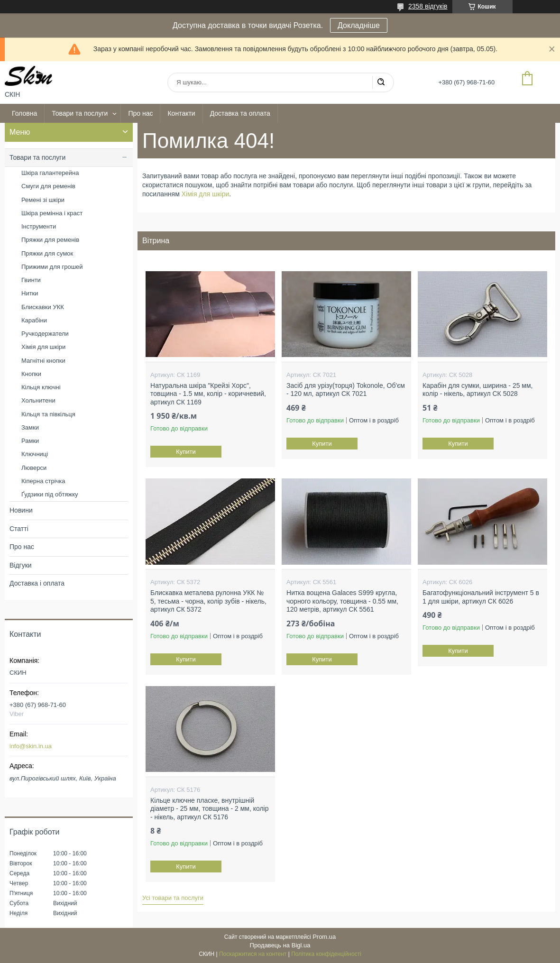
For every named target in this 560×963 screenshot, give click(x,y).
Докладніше (359, 25)
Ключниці (35, 454)
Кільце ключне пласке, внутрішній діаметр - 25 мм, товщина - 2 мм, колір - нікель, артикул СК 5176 (209, 809)
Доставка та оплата (240, 113)
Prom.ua (324, 937)
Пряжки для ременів (50, 240)
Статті (19, 529)
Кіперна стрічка (43, 481)
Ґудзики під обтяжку (50, 494)
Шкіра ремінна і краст (52, 213)
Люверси (34, 468)
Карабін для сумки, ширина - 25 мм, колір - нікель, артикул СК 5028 (477, 390)
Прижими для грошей (52, 267)
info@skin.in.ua (31, 746)
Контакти (181, 113)
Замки (30, 427)
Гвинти (31, 280)
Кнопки (31, 374)
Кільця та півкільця (48, 414)
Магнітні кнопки (43, 361)
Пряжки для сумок (47, 253)
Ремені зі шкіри (43, 200)
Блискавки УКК (43, 307)
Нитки (30, 293)
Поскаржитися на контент (253, 954)
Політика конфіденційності (326, 954)
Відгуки (21, 565)
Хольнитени (38, 400)
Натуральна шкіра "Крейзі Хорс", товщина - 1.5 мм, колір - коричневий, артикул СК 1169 (208, 394)
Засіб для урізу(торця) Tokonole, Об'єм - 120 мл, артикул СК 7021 (346, 390)
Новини (21, 510)
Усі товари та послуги (173, 898)
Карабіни (34, 320)
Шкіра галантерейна (50, 173)
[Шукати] (381, 83)
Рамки (30, 441)
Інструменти (39, 226)
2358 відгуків (428, 6)
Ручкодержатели (45, 334)
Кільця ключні (41, 387)
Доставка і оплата (37, 583)
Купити (186, 452)
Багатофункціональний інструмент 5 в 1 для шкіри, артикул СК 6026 (481, 597)
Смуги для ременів (48, 186)
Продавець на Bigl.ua (280, 945)
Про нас (140, 113)
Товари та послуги (80, 113)
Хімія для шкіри (206, 194)
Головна (24, 113)
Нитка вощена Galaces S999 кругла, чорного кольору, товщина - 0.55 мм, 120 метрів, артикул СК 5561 (342, 601)
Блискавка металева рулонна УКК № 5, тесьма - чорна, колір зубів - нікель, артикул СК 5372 (208, 601)
